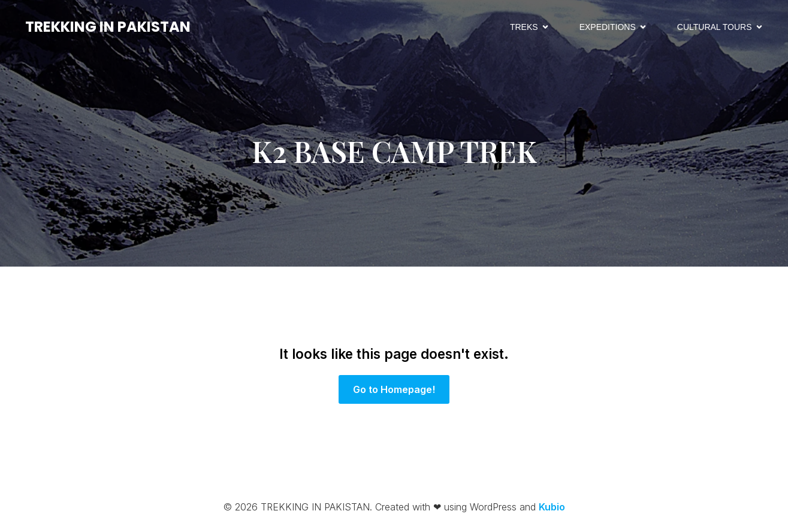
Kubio (552, 507)
